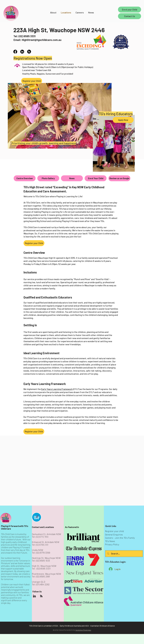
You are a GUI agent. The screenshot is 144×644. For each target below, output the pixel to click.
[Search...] (124, 554)
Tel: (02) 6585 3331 (25, 36)
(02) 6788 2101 (42, 545)
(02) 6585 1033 (43, 561)
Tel (33, 576)
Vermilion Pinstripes (83, 630)
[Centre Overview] (25, 178)
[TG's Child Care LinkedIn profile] (22, 52)
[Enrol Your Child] (96, 178)
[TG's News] (41, 596)
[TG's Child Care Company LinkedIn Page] (34, 596)
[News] (72, 178)
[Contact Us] (130, 16)
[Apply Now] (123, 120)
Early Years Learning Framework (57, 389)
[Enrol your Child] (130, 10)
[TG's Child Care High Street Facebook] (15, 52)
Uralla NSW (38, 550)
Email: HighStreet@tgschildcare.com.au (37, 40)
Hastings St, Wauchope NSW (46, 558)
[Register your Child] (32, 81)
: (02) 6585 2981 (42, 576)
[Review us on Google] (119, 178)
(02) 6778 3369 (43, 553)
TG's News (110, 541)
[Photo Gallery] (48, 178)
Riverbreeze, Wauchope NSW (46, 574)
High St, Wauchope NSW (44, 566)
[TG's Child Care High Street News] (29, 52)
